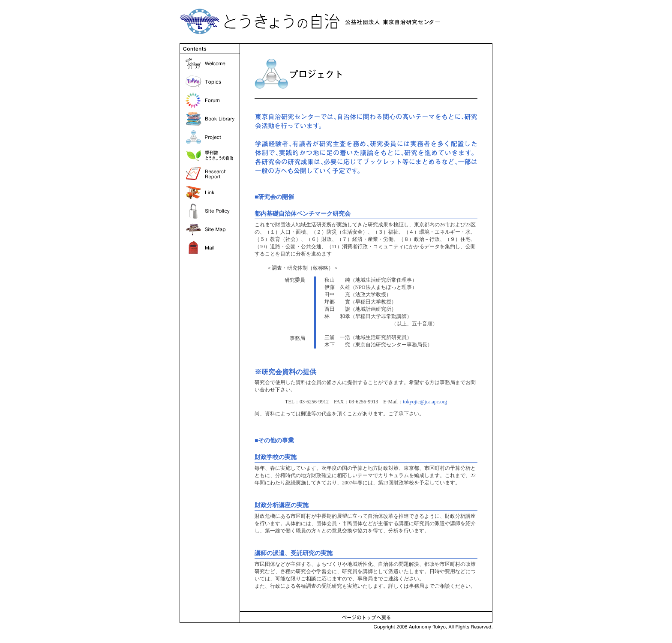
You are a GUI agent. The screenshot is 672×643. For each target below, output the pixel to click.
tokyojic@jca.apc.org (425, 402)
